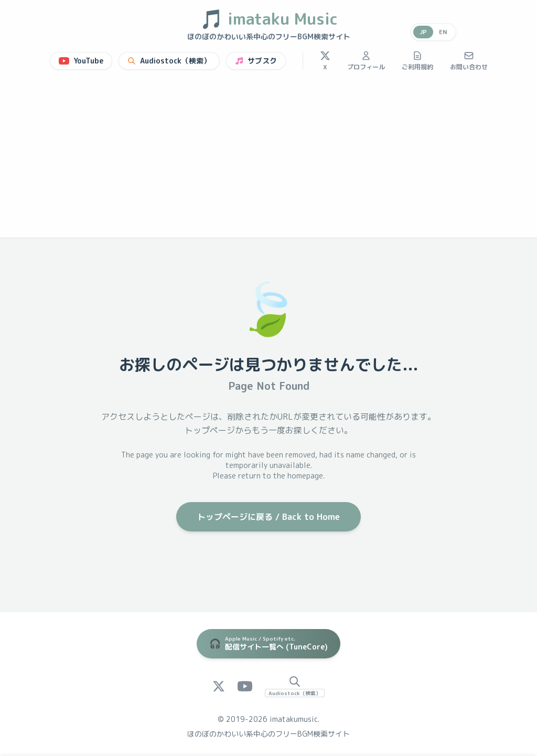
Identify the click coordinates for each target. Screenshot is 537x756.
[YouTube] (245, 686)
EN (443, 32)
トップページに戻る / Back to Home (268, 517)
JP (423, 32)
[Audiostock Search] (295, 686)
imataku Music (269, 19)
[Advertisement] (268, 158)
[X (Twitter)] (219, 686)
